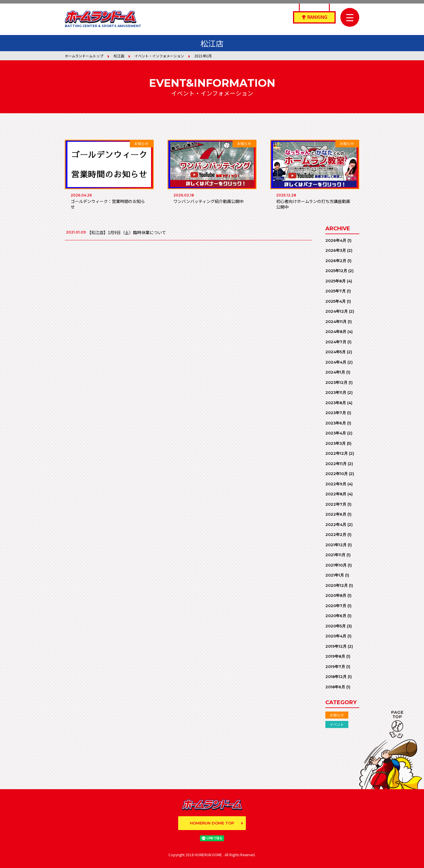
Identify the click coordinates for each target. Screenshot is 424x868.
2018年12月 (336, 677)
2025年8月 (336, 281)
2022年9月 (336, 484)
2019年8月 (335, 656)
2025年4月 (336, 301)
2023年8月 (336, 403)
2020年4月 (336, 636)
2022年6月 (336, 514)
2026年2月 (336, 261)
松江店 (119, 56)
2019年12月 (336, 646)
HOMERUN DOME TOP (212, 823)
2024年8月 (336, 331)
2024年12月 (337, 311)
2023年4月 (336, 433)
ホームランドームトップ (84, 56)
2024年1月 (335, 372)
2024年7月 (336, 342)
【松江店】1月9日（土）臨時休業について (127, 232)
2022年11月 (336, 464)
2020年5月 (336, 626)
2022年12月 (337, 453)
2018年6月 (335, 687)
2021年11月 (335, 555)
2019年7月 (335, 667)
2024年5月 (336, 352)
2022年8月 (336, 494)
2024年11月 (336, 321)
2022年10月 (337, 474)
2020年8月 (336, 595)
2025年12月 (336, 271)
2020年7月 (336, 606)
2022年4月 (336, 524)
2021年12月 (336, 545)
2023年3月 (336, 443)
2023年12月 (336, 382)
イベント (337, 724)
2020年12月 (337, 585)
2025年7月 (336, 291)
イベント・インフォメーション (159, 56)
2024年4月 (336, 362)
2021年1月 (335, 575)
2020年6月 (336, 616)
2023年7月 (336, 413)
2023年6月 (336, 423)
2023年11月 (336, 392)
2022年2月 (336, 534)
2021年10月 (336, 565)
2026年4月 (336, 240)
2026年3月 (336, 250)
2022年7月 (336, 504)
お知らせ (337, 715)
